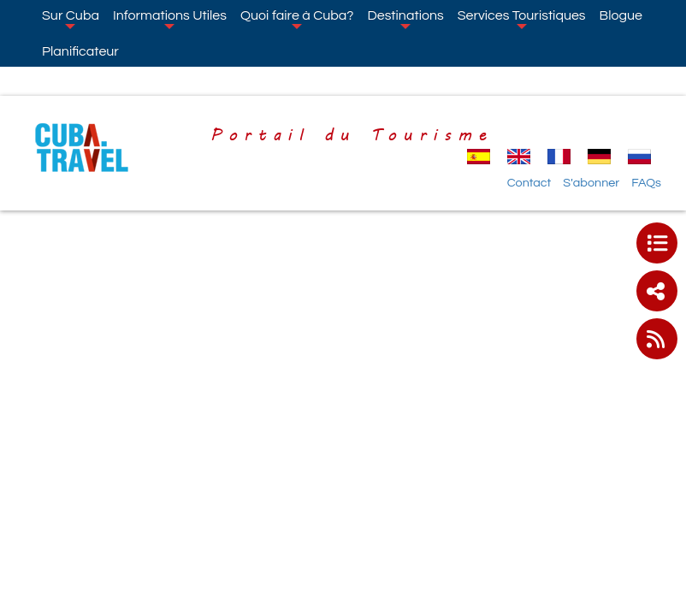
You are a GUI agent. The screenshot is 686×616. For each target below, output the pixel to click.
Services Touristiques (522, 19)
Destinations (405, 19)
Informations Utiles (170, 19)
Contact (529, 183)
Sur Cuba (71, 19)
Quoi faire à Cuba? (297, 19)
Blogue (621, 15)
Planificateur (80, 51)
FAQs (646, 183)
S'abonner (591, 183)
